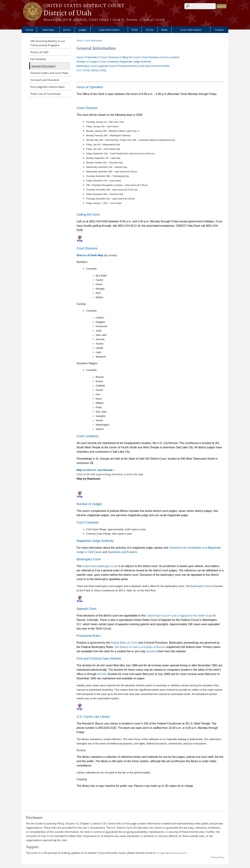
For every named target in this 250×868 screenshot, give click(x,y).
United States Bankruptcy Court (100, 566)
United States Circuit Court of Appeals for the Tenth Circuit (179, 616)
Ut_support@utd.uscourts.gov (171, 853)
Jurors (67, 30)
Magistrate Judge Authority (136, 62)
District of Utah (68, 13)
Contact (219, 30)
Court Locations (170, 57)
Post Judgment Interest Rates (47, 87)
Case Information (109, 30)
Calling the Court (130, 57)
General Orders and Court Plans (49, 73)
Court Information (191, 30)
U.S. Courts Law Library (93, 717)
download (151, 651)
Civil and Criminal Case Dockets (99, 659)
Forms (150, 30)
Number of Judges (87, 62)
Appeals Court (107, 66)
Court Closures (109, 57)
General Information (43, 66)
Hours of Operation (88, 57)
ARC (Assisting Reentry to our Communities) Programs (48, 43)
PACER (102, 674)
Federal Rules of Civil (124, 643)
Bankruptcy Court (87, 66)
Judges (83, 30)
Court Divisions (150, 57)
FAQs (135, 30)
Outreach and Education (45, 80)
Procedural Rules (127, 66)
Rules (164, 30)
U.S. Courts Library (88, 70)
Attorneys (48, 30)
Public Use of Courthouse (45, 94)
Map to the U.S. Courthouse (95, 470)
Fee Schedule (38, 59)
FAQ (103, 70)
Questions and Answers (123, 552)
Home (29, 30)
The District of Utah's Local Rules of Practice (140, 647)
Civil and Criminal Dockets (155, 66)
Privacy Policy (217, 857)
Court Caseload (109, 62)
